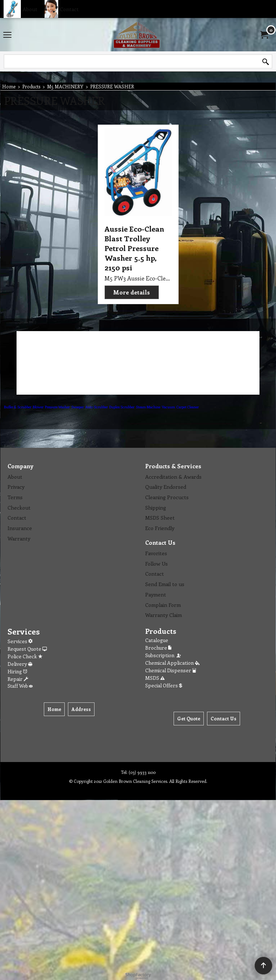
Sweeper (77, 407)
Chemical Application (172, 663)
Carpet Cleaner (188, 407)
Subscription (164, 655)
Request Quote (27, 649)
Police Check (25, 656)
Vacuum (168, 407)
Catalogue (157, 640)
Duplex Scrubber (122, 407)
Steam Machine (148, 407)
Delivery (20, 664)
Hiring (17, 671)
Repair (18, 679)
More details (132, 292)
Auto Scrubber (96, 407)
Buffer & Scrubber (18, 407)
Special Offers (164, 685)
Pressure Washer (57, 407)
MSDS (155, 678)
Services (20, 641)
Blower (38, 407)
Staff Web (20, 686)
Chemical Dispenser (171, 670)
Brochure (158, 648)
